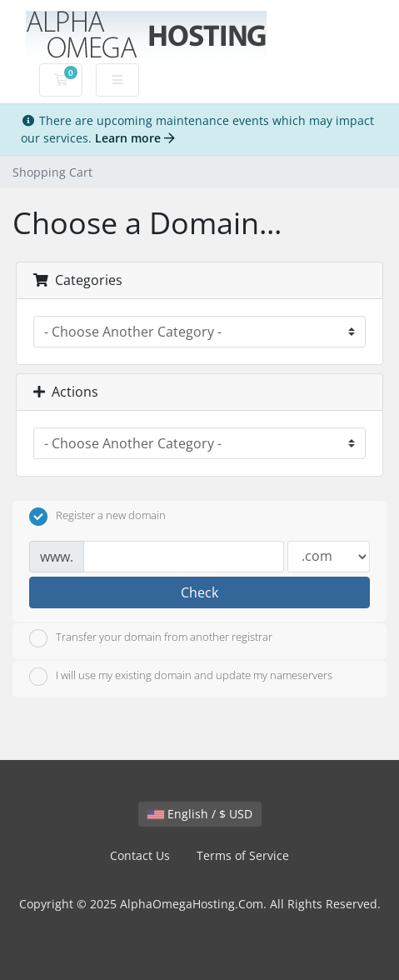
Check (199, 592)
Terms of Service (243, 855)
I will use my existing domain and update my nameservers (181, 677)
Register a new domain (97, 517)
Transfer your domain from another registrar (151, 638)
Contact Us (140, 855)
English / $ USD (200, 814)
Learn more (135, 138)
